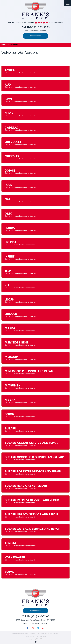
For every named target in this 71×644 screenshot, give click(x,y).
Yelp (43, 628)
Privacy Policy (42, 636)
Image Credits (30, 636)
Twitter (38, 628)
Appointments (35, 36)
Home (4, 45)
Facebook (28, 628)
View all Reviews (56, 23)
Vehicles (14, 45)
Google (33, 628)
